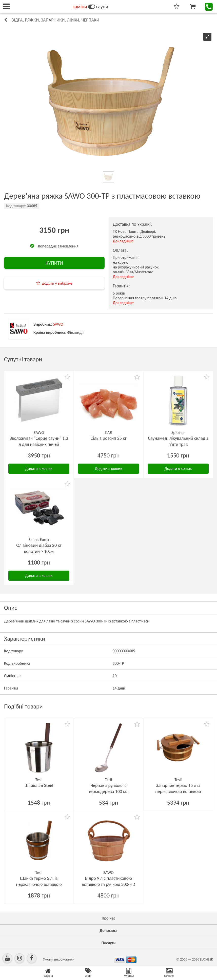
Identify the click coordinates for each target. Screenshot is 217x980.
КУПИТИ (54, 263)
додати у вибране (57, 283)
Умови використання (59, 959)
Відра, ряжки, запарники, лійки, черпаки (55, 20)
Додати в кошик (39, 468)
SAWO (58, 324)
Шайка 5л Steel (39, 785)
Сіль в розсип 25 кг (108, 438)
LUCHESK (206, 959)
